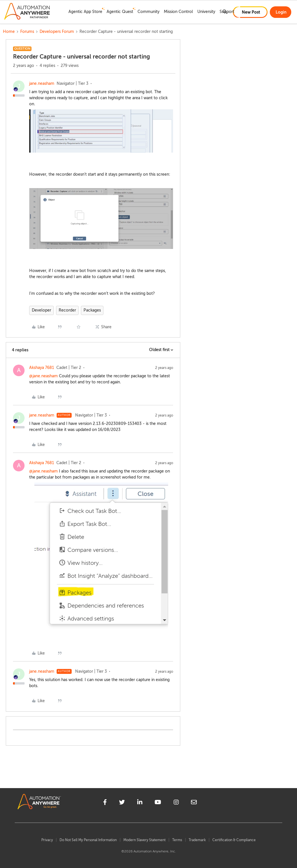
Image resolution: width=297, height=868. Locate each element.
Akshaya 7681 (42, 368)
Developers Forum (57, 32)
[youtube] (158, 803)
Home (9, 32)
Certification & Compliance (234, 840)
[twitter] (122, 803)
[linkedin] (140, 803)
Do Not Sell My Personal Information (88, 840)
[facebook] (105, 803)
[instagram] (176, 803)
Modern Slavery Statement (144, 840)
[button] (250, 12)
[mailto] (194, 803)
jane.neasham (42, 84)
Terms (177, 840)
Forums (27, 32)
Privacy (47, 840)
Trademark (197, 840)
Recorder (67, 310)
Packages (92, 310)
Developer (41, 310)
